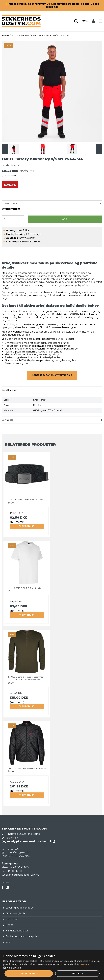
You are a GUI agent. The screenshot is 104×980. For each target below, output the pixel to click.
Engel (61, 339)
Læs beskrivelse (11, 165)
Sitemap (7, 882)
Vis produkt (27, 526)
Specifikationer (9, 390)
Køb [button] (65, 219)
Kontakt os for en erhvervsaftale (52, 375)
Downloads (7, 420)
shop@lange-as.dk (18, 852)
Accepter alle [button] (29, 973)
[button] (52, 968)
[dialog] (52, 965)
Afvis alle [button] (77, 973)
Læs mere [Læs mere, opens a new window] (85, 964)
